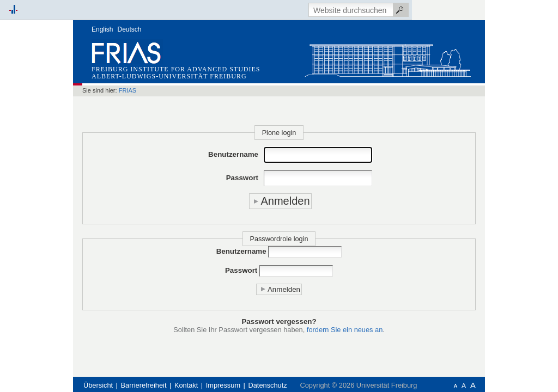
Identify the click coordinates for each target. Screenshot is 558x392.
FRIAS (195, 70)
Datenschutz (335, 336)
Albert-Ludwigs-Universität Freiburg (237, 56)
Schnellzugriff (32, 124)
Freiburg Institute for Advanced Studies (243, 49)
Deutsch (197, 9)
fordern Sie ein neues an (412, 310)
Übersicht (166, 336)
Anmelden (527, 351)
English (170, 9)
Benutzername (301, 134)
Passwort (310, 158)
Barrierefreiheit (211, 336)
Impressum (291, 336)
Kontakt (254, 336)
